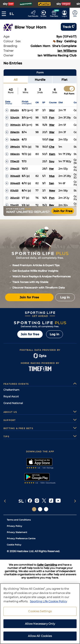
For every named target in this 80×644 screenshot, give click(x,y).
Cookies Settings (40, 614)
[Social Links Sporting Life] (34, 509)
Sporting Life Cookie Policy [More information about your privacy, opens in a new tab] (48, 603)
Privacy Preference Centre (21, 538)
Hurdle (40, 80)
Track (69, 27)
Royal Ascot (11, 396)
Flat (64, 80)
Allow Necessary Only (40, 626)
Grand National (13, 403)
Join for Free (63, 211)
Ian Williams (67, 51)
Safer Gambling (47, 565)
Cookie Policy (14, 545)
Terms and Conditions (19, 520)
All (16, 80)
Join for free (30, 334)
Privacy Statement (17, 532)
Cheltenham (11, 390)
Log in (55, 334)
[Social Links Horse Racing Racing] (40, 509)
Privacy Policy (15, 526)
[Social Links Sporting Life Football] (46, 509)
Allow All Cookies (40, 638)
